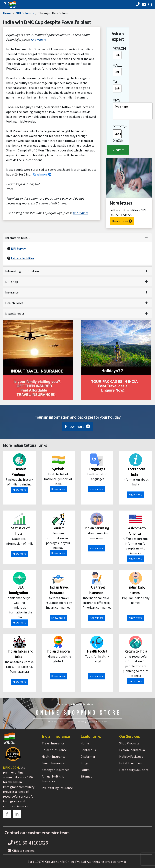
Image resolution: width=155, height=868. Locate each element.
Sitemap (86, 776)
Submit (118, 150)
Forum (85, 770)
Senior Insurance (53, 763)
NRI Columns (25, 13)
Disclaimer (88, 756)
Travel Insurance (53, 743)
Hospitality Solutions (134, 770)
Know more (122, 221)
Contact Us (88, 750)
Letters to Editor (23, 258)
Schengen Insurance (55, 770)
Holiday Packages (131, 756)
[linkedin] (17, 814)
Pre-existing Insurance (57, 788)
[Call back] (145, 4)
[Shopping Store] (77, 713)
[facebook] (7, 814)
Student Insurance (54, 750)
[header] (8, 3)
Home (7, 13)
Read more (42, 174)
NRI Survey (18, 249)
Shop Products (129, 743)
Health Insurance (54, 756)
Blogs (85, 763)
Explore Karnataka (132, 750)
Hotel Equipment (131, 763)
